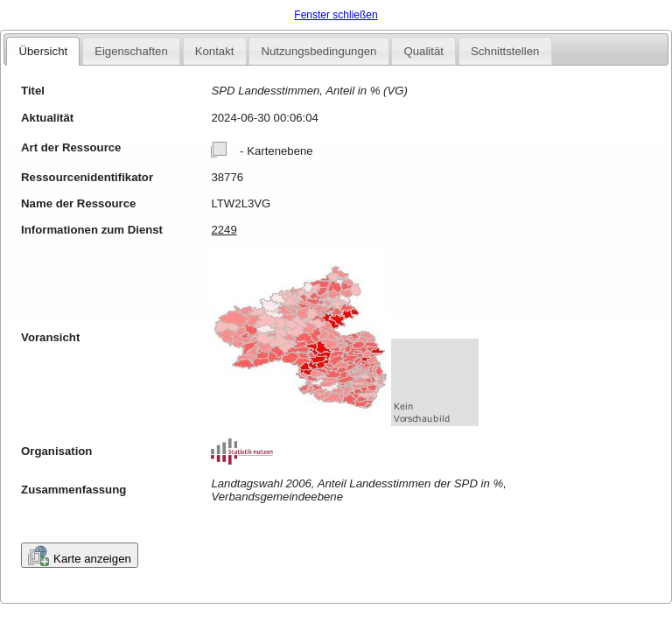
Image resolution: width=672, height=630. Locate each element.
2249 (224, 230)
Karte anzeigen (80, 556)
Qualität (423, 51)
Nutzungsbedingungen (318, 51)
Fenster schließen (336, 15)
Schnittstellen (505, 51)
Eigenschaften (131, 51)
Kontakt (215, 51)
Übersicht (43, 51)
